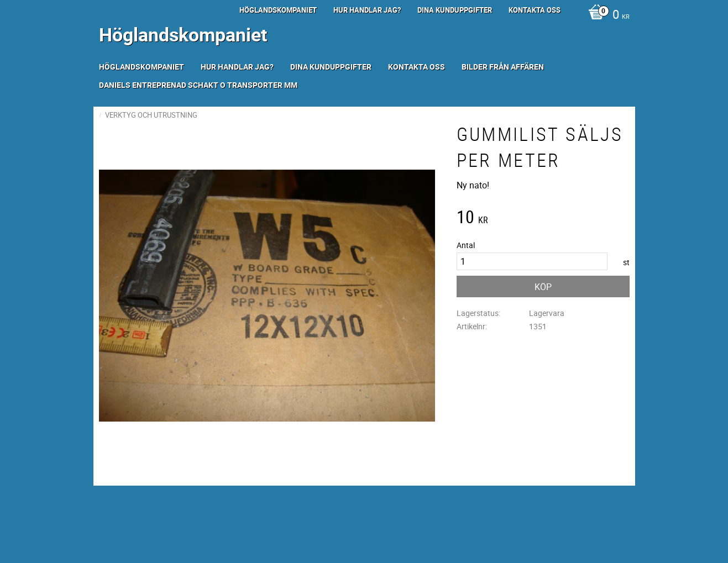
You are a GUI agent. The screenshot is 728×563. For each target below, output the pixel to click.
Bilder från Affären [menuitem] (503, 67)
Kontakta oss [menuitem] (535, 10)
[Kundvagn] (606, 15)
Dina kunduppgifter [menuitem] (455, 10)
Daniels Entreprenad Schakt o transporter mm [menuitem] (198, 85)
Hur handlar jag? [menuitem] (367, 10)
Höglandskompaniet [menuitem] (278, 10)
